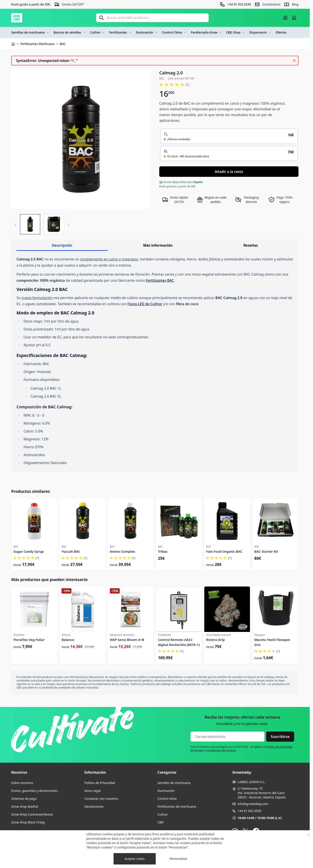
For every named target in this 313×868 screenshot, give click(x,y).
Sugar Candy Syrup (29, 551)
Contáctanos (271, 4)
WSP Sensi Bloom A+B (127, 640)
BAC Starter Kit (266, 551)
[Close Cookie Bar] (309, 835)
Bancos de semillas (70, 32)
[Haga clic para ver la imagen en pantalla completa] (81, 139)
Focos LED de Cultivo (145, 304)
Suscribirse (280, 737)
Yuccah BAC (71, 551)
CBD (161, 822)
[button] (174, 85)
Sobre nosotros (22, 783)
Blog (295, 4)
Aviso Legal (92, 791)
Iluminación (147, 32)
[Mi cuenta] (285, 18)
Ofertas (281, 32)
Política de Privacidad (100, 783)
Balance (68, 640)
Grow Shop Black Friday (28, 822)
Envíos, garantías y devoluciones (34, 791)
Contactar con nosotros (101, 799)
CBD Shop (236, 32)
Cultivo (98, 32)
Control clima (167, 799)
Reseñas (251, 245)
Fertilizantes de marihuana (177, 806)
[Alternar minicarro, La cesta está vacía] (294, 18)
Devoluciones (94, 806)
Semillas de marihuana (31, 32)
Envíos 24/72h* (73, 4)
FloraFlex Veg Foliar (29, 640)
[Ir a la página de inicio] (17, 18)
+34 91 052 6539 (249, 811)
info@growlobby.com (253, 804)
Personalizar (178, 859)
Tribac (163, 551)
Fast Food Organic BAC (224, 551)
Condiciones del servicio (221, 750)
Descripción (62, 245)
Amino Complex (122, 551)
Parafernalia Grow (207, 32)
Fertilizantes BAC (160, 280)
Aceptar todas (135, 859)
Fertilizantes (121, 32)
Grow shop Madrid (25, 806)
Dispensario (261, 32)
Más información (158, 245)
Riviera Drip (215, 640)
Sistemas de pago (24, 799)
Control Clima (175, 32)
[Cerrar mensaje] (294, 61)
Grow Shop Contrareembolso (32, 814)
